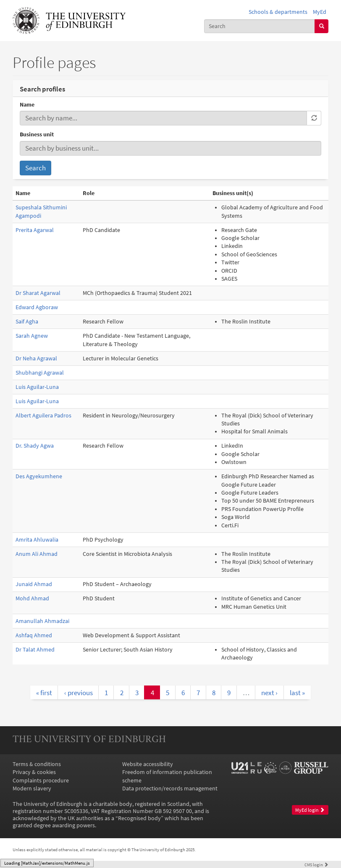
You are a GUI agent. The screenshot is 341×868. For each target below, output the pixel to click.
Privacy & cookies (34, 772)
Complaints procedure (41, 781)
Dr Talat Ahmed (35, 650)
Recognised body (139, 818)
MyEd (320, 12)
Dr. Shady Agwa (35, 446)
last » (297, 693)
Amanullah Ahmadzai (42, 621)
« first (44, 693)
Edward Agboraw (37, 307)
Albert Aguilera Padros (43, 416)
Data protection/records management (170, 788)
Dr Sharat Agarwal (38, 293)
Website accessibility (148, 764)
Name (27, 105)
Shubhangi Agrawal (40, 373)
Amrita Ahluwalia (37, 540)
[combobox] (260, 26)
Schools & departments (278, 12)
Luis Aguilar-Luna (37, 387)
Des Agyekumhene (39, 476)
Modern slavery (32, 788)
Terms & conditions (37, 764)
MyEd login (310, 810)
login (316, 865)
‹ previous (79, 693)
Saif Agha (27, 322)
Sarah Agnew (32, 336)
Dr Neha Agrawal (36, 358)
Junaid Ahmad (34, 584)
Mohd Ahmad (32, 598)
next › (269, 693)
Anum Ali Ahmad (37, 554)
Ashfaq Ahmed (34, 635)
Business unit (37, 134)
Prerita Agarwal (35, 230)
